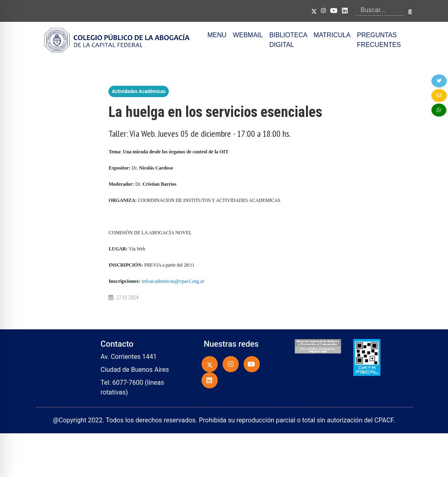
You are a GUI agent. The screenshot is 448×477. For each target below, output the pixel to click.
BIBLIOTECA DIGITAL (288, 40)
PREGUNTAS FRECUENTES (379, 40)
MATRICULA (332, 35)
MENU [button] (217, 35)
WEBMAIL (248, 35)
